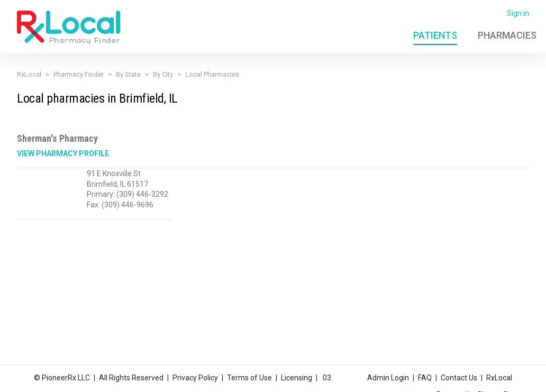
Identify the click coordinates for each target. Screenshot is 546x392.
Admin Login (388, 378)
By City (163, 74)
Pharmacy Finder (79, 74)
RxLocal (29, 74)
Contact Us (459, 378)
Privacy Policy (195, 378)
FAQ (425, 378)
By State (128, 74)
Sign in (518, 13)
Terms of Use (249, 378)
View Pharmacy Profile (63, 153)
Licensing (297, 378)
